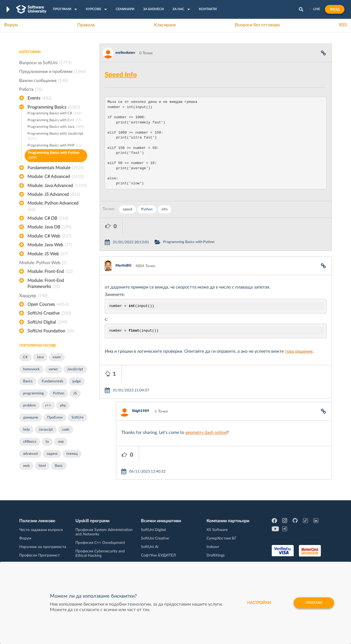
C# (25, 357)
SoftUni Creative (49, 313)
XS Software (217, 527)
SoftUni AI (150, 544)
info (165, 209)
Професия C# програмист (42, 561)
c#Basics (30, 442)
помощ (72, 454)
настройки (259, 603)
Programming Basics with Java (56, 127)
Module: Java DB (49, 227)
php (63, 406)
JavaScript (75, 369)
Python (59, 393)
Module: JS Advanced (54, 194)
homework (31, 369)
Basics (28, 381)
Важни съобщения (43, 81)
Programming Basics (54, 107)
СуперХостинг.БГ (222, 536)
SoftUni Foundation (51, 331)
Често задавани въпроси (41, 527)
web (26, 466)
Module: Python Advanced (53, 207)
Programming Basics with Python (54, 156)
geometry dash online (206, 400)
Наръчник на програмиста (43, 544)
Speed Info (121, 75)
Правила (86, 25)
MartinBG (123, 249)
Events (39, 98)
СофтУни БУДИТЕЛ (158, 553)
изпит (53, 369)
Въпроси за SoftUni (45, 63)
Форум (11, 25)
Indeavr (213, 544)
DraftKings (216, 553)
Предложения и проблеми (53, 72)
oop (61, 442)
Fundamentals (53, 381)
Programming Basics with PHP (55, 146)
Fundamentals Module (56, 168)
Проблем (55, 418)
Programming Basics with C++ (55, 121)
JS (75, 393)
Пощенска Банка (221, 561)
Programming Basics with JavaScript (55, 137)
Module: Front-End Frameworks (46, 284)
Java (40, 357)
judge (77, 381)
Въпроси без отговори (257, 25)
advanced (30, 454)
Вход (335, 9)
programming (33, 393)
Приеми (314, 603)
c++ (48, 406)
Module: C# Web (49, 236)
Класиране (165, 25)
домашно (31, 418)
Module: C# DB (48, 218)
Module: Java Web (50, 245)
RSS (343, 25)
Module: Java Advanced (57, 186)
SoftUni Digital (47, 322)
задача (52, 454)
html (42, 466)
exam (57, 357)
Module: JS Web (48, 254)
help (26, 430)
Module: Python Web (43, 263)
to (47, 442)
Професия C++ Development (100, 540)
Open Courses (48, 304)
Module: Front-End (50, 272)
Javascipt (46, 430)
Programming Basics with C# (55, 114)
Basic (59, 466)
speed (128, 209)
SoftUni (77, 418)
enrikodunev (125, 53)
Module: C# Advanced (56, 177)
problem (29, 406)
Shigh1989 (141, 378)
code (66, 430)
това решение (299, 335)
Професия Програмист (39, 553)
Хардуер (33, 296)
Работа (31, 89)
